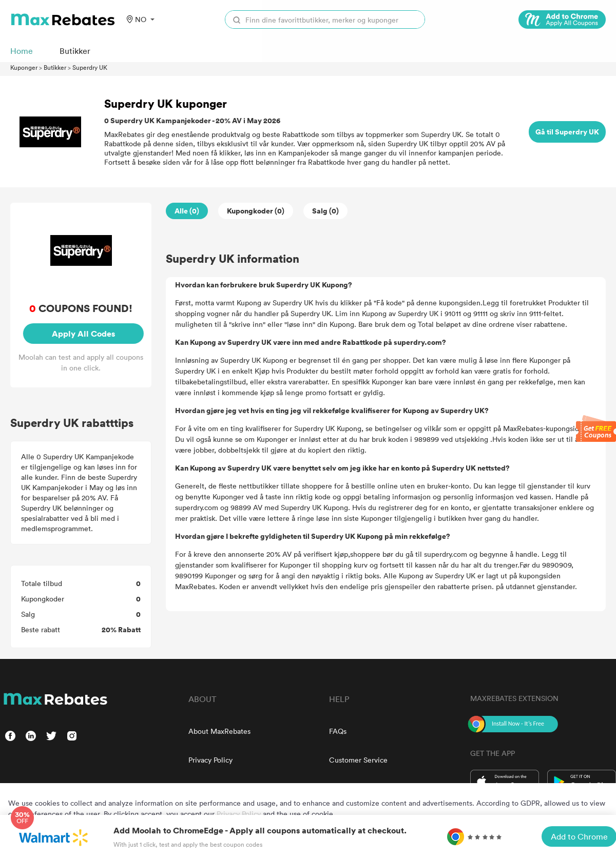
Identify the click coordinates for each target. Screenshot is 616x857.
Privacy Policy (210, 760)
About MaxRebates (219, 731)
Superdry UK (90, 67)
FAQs (338, 731)
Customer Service (358, 760)
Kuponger (24, 67)
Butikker (55, 67)
